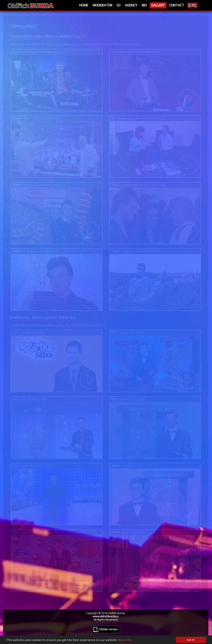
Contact (177, 5)
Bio (144, 5)
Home (84, 5)
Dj (119, 5)
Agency (131, 5)
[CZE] (192, 5)
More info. (125, 641)
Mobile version (106, 630)
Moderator (102, 5)
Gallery (158, 5)
